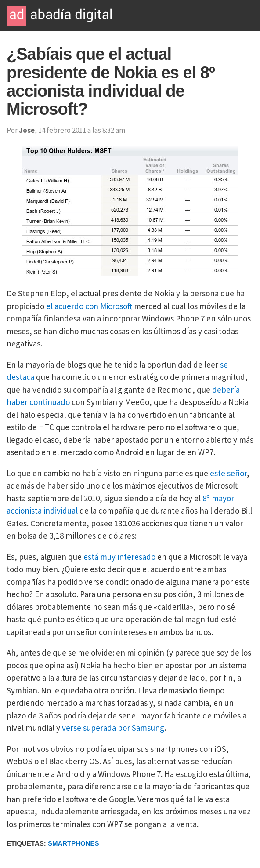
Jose (27, 130)
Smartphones (74, 843)
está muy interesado (119, 557)
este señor (228, 473)
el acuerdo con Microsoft (89, 306)
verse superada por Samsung (113, 728)
